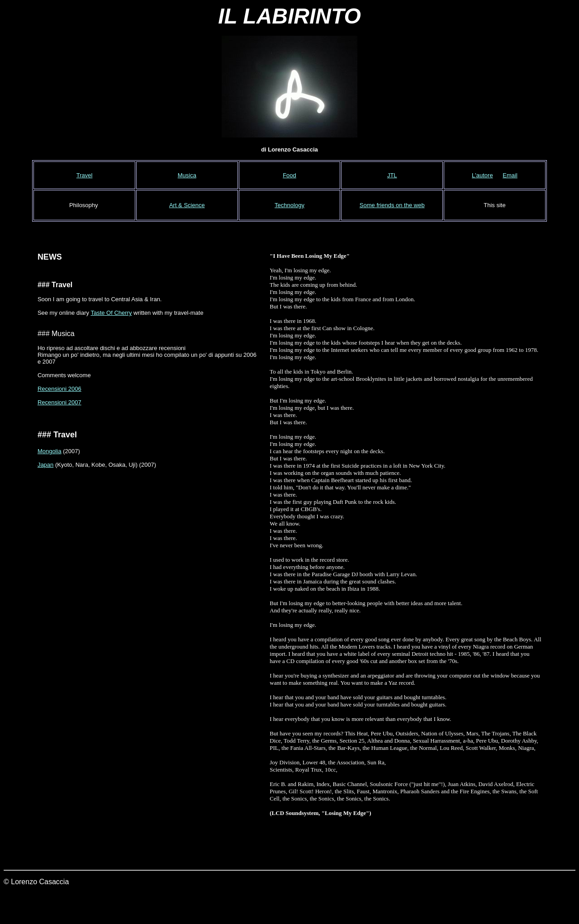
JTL (392, 175)
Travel (85, 175)
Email (510, 175)
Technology (289, 205)
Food (289, 175)
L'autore (482, 175)
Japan (45, 465)
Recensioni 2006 (59, 389)
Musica (187, 175)
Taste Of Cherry (111, 313)
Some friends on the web (392, 205)
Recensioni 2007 (59, 402)
